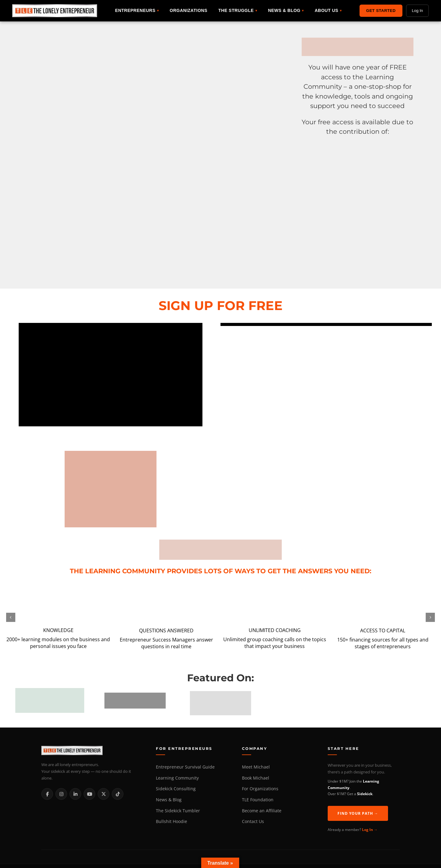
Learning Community (177, 778)
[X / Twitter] (104, 794)
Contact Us (253, 821)
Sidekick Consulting (176, 789)
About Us (326, 10)
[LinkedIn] (75, 794)
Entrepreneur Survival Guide (185, 767)
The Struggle (236, 10)
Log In (417, 11)
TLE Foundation (258, 800)
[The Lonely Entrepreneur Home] (92, 750)
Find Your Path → (358, 813)
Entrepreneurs (135, 10)
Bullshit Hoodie (171, 821)
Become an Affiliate (262, 811)
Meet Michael (256, 767)
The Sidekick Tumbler (178, 811)
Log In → (370, 830)
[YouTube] (89, 794)
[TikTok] (118, 794)
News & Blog (284, 10)
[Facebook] (47, 794)
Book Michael (256, 778)
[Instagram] (61, 794)
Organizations (188, 10)
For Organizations (260, 789)
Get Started (381, 11)
